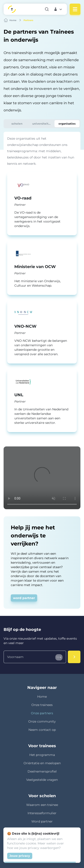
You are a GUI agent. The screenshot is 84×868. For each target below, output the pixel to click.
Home (42, 697)
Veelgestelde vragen (42, 780)
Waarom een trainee (42, 805)
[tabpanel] (42, 284)
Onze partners (42, 713)
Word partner (42, 821)
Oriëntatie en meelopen (42, 763)
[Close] (75, 833)
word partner (24, 598)
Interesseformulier (42, 813)
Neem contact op (42, 730)
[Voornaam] (35, 657)
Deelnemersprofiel (42, 771)
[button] (58, 9)
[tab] (17, 124)
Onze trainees (42, 705)
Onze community (42, 721)
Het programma (42, 755)
